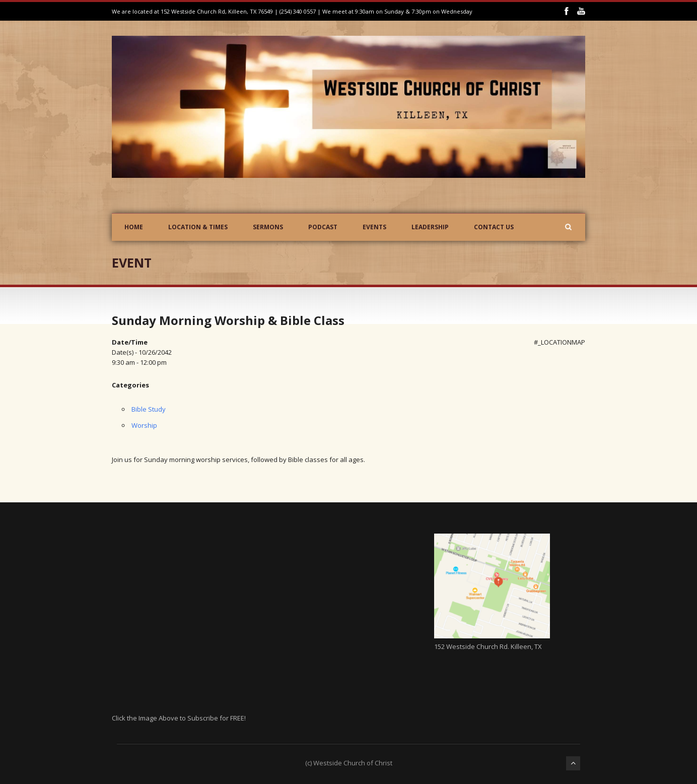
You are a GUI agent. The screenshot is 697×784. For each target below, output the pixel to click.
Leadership (430, 227)
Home (134, 227)
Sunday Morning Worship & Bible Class (228, 320)
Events (374, 227)
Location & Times (198, 227)
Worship (144, 425)
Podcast (323, 227)
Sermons (268, 227)
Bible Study (149, 409)
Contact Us (494, 227)
